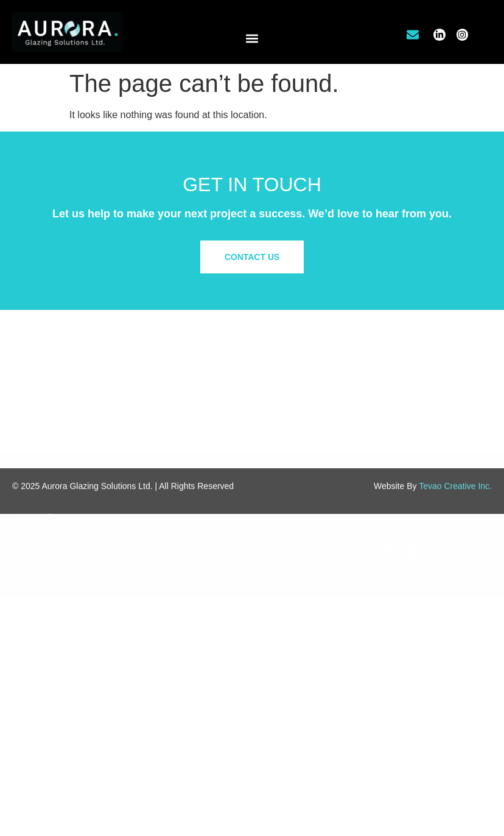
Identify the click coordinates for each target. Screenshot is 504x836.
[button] (252, 38)
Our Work (402, 474)
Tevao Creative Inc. (455, 499)
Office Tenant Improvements (311, 474)
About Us (402, 462)
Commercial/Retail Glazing (309, 462)
